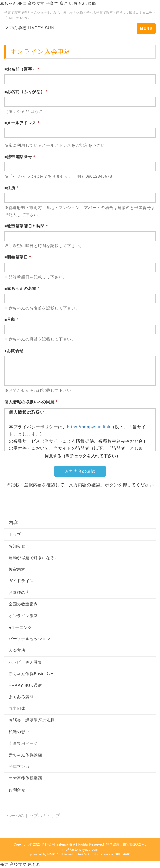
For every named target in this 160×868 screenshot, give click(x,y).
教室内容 (17, 569)
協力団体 (17, 708)
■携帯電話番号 (20, 157)
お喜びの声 (19, 592)
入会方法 (17, 650)
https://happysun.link (89, 427)
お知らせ (17, 546)
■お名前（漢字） (22, 69)
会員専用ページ (23, 743)
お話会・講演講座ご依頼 (32, 720)
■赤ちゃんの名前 (22, 288)
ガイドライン (21, 581)
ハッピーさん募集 (25, 662)
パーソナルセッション (30, 639)
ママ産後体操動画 (25, 778)
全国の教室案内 (23, 604)
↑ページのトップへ (23, 816)
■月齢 (11, 319)
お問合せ (17, 790)
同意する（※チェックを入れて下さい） (80, 456)
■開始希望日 (18, 257)
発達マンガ (19, 766)
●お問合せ (14, 351)
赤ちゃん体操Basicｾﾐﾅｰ (31, 674)
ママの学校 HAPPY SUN (29, 28)
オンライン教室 (23, 616)
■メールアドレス (22, 123)
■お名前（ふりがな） (26, 92)
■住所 (11, 188)
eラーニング (20, 627)
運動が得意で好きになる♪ (33, 558)
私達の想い (19, 732)
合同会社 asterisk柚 (57, 844)
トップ (15, 534)
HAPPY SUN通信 (25, 685)
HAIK (126, 854)
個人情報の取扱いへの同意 (31, 402)
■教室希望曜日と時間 (26, 226)
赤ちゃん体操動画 (25, 755)
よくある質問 (21, 697)
